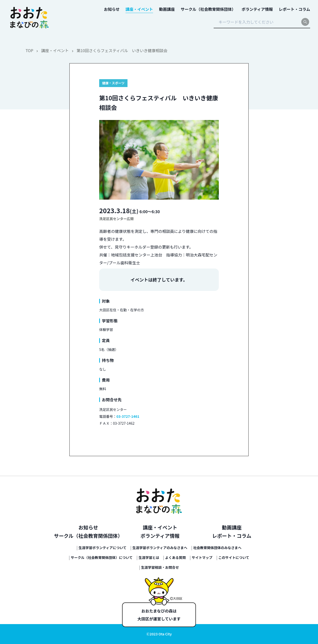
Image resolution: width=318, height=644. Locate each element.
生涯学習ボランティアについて (103, 548)
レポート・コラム (232, 536)
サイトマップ (202, 557)
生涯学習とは (149, 557)
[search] (305, 22)
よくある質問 (175, 557)
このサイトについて (234, 557)
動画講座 (232, 527)
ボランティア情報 (160, 536)
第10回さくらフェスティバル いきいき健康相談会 (122, 50)
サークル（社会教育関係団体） (88, 536)
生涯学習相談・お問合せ (160, 567)
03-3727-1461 (128, 416)
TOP (29, 50)
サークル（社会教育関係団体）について (102, 557)
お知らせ (88, 527)
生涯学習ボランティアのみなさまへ (160, 548)
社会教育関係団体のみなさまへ (217, 548)
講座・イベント (55, 50)
